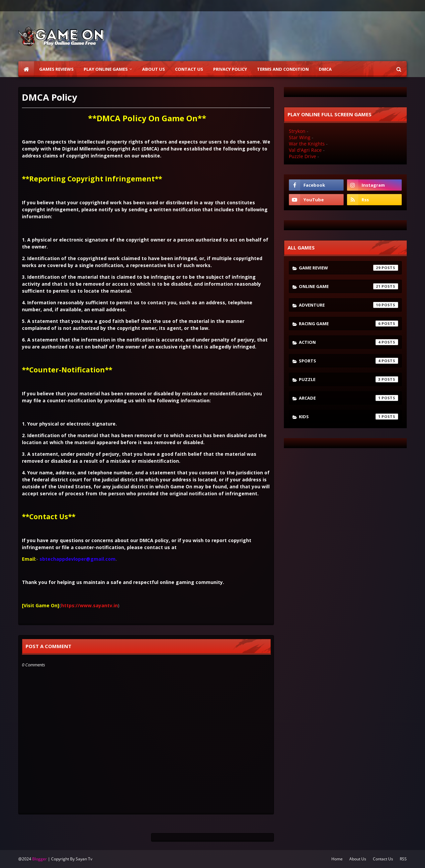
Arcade (348, 398)
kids (348, 417)
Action (348, 342)
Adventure (348, 305)
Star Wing (300, 137)
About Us (358, 859)
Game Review (348, 268)
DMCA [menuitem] (325, 69)
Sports (348, 361)
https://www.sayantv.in (89, 605)
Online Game (348, 286)
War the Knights (307, 144)
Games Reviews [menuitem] (56, 69)
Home (337, 859)
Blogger (40, 859)
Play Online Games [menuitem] (106, 69)
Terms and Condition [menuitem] (283, 69)
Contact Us (383, 859)
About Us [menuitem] (154, 69)
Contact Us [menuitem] (189, 69)
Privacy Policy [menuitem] (230, 69)
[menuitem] (26, 69)
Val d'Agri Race (305, 150)
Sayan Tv (84, 859)
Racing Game (348, 324)
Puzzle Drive (302, 156)
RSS (403, 859)
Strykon (297, 131)
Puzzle (348, 379)
